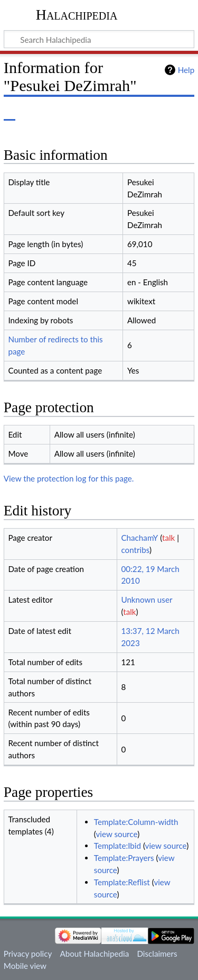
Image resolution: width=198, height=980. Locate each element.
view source (117, 834)
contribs (135, 550)
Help (186, 70)
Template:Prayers (124, 858)
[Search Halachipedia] (99, 39)
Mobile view (25, 966)
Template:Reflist (122, 882)
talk (168, 538)
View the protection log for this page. (69, 478)
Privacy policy (28, 954)
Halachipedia (77, 15)
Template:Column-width (136, 822)
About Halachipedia (94, 954)
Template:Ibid (117, 846)
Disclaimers (157, 954)
